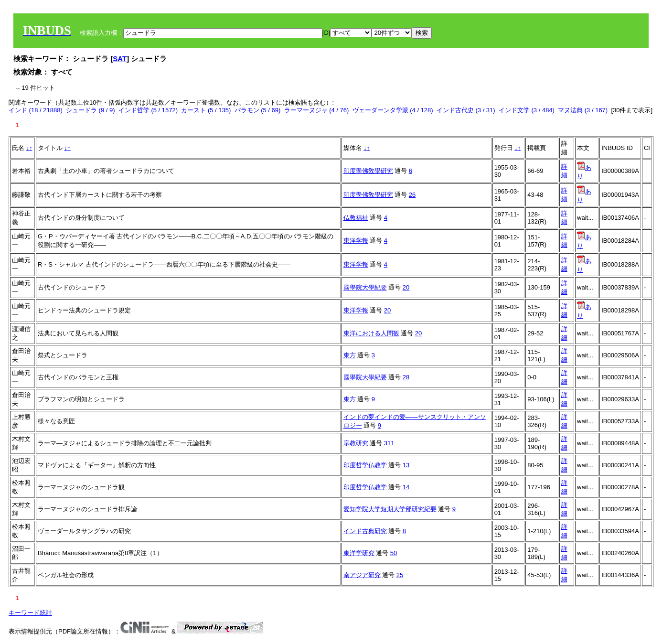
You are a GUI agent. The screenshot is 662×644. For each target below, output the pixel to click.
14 (406, 487)
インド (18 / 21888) (36, 110)
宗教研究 (356, 443)
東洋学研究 (359, 553)
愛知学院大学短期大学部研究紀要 (390, 509)
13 (406, 465)
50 (394, 553)
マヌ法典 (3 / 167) (583, 110)
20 (406, 287)
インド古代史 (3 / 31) (466, 110)
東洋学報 (356, 241)
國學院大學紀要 (365, 287)
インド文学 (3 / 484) (527, 110)
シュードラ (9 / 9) (91, 110)
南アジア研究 (362, 575)
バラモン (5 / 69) (258, 110)
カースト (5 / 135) (206, 110)
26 (412, 195)
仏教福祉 (356, 218)
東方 (350, 355)
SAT (120, 59)
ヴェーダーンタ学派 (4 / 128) (393, 110)
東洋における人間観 (371, 333)
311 (389, 443)
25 (400, 575)
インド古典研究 (365, 531)
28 (406, 377)
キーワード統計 (30, 613)
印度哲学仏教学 (365, 465)
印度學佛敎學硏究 (368, 171)
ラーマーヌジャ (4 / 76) (317, 110)
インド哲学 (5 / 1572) (148, 110)
